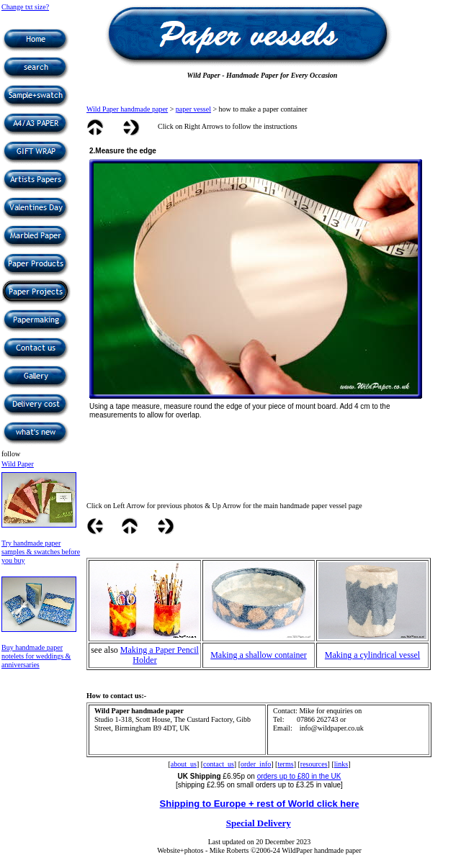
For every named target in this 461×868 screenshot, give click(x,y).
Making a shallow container (259, 655)
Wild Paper (18, 464)
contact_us (219, 764)
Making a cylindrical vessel (372, 655)
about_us (184, 764)
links (341, 764)
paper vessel (193, 109)
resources (314, 764)
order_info (256, 764)
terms (285, 764)
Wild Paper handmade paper (127, 109)
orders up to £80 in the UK (299, 776)
